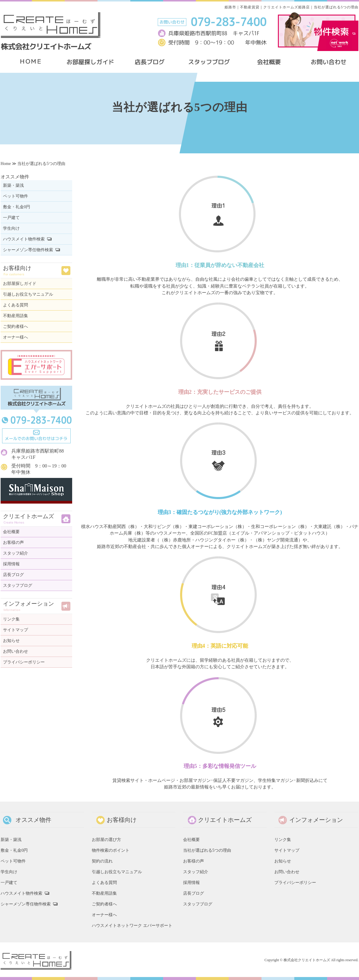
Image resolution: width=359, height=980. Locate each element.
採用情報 (11, 564)
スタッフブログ (18, 585)
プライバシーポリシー (24, 662)
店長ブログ (13, 575)
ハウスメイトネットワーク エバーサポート (132, 925)
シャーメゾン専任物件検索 (28, 250)
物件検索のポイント (111, 850)
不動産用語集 (16, 316)
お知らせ (11, 641)
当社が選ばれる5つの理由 (207, 850)
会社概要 (11, 532)
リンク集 (11, 619)
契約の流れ (102, 861)
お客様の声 (13, 543)
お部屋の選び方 (106, 839)
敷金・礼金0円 (17, 207)
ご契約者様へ (16, 327)
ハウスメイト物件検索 (24, 239)
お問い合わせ (16, 651)
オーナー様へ (16, 337)
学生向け (11, 228)
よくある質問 (16, 305)
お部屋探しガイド (20, 284)
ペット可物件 (16, 196)
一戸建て (11, 218)
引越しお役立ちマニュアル (28, 294)
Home (6, 164)
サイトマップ (16, 630)
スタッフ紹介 (16, 553)
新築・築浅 (13, 185)
